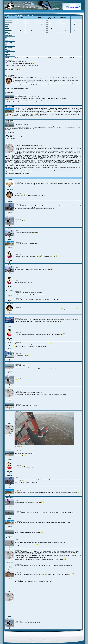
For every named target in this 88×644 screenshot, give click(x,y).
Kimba (7, 32)
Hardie (10, 214)
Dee (6, 46)
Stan (6, 56)
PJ (10, 315)
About (15, 11)
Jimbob (10, 342)
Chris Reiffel (8, 34)
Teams (42, 11)
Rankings (53, 11)
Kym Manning (9, 30)
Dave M (7, 24)
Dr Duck (7, 39)
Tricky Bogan (8, 22)
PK (6, 49)
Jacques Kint (10, 569)
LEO (10, 297)
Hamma (7, 28)
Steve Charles (10, 563)
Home (6, 11)
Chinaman (10, 180)
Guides (24, 11)
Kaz (6, 44)
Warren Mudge (9, 47)
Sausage (10, 202)
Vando (10, 228)
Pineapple (8, 54)
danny (7, 52)
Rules (34, 11)
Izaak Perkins (10, 497)
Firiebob (10, 249)
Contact (76, 11)
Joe (6, 37)
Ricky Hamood (9, 42)
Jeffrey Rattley (9, 20)
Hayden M (8, 51)
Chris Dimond (10, 538)
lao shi (10, 349)
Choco (7, 26)
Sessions (64, 11)
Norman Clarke (9, 36)
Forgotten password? (70, 8)
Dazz (6, 41)
